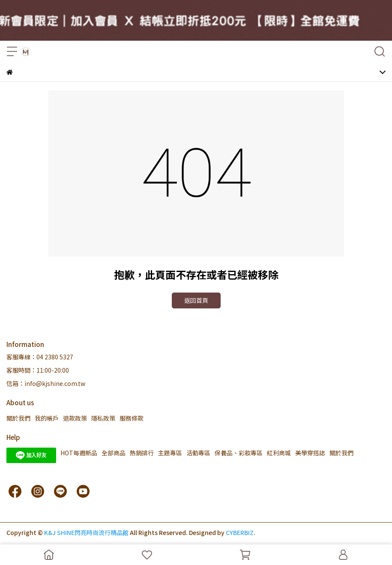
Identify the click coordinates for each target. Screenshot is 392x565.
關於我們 (18, 418)
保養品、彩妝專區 (239, 453)
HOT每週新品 (79, 453)
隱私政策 (103, 418)
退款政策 (75, 418)
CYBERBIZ (240, 532)
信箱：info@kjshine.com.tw (46, 383)
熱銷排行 (142, 453)
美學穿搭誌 (310, 453)
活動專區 (198, 453)
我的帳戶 (47, 418)
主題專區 (170, 453)
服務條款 (132, 418)
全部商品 (114, 453)
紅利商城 (279, 453)
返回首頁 (196, 300)
